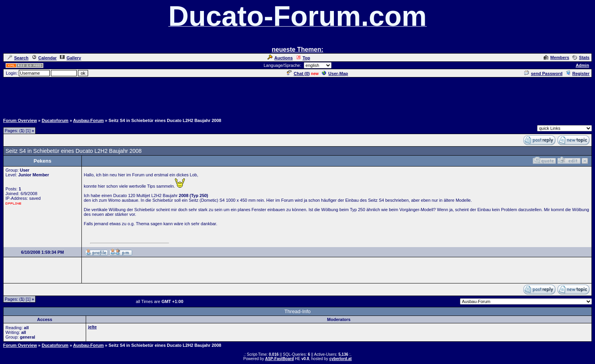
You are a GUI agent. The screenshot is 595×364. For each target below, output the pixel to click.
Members (556, 57)
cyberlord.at (340, 359)
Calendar (44, 58)
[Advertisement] (297, 96)
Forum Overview (20, 120)
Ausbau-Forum (88, 120)
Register (578, 74)
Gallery (70, 58)
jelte (92, 327)
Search (18, 58)
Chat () (298, 74)
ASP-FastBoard (279, 359)
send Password (543, 74)
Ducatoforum (55, 120)
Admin (582, 65)
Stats (581, 57)
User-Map (335, 74)
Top (303, 58)
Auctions (280, 58)
